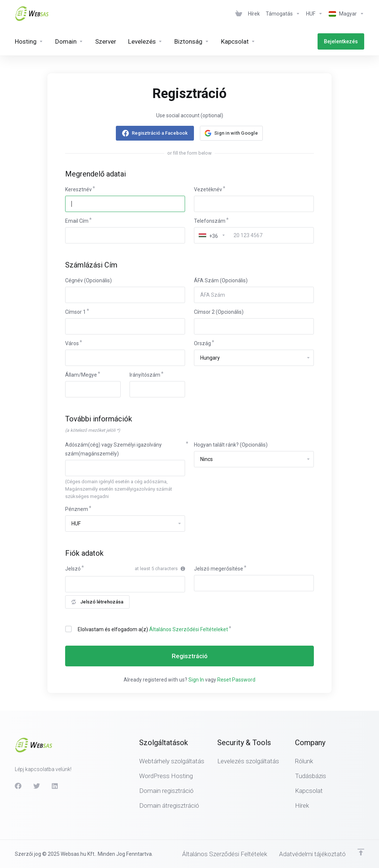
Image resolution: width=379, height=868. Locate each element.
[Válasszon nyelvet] (345, 14)
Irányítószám (145, 375)
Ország (202, 343)
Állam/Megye (81, 375)
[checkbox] (68, 629)
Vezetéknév (208, 189)
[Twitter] (37, 786)
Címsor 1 (76, 312)
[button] (231, 133)
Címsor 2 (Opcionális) (219, 312)
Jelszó (73, 569)
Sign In (196, 680)
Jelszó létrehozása (97, 602)
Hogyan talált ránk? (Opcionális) (231, 445)
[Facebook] (18, 786)
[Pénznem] (314, 14)
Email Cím (77, 221)
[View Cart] (239, 14)
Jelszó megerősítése (219, 569)
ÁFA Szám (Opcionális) (221, 280)
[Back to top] (361, 852)
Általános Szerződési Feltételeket (189, 629)
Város (72, 343)
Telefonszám (210, 221)
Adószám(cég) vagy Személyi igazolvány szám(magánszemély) (113, 449)
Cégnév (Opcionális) (88, 280)
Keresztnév (78, 189)
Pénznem (77, 509)
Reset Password (236, 680)
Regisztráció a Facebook (160, 133)
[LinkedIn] (55, 786)
